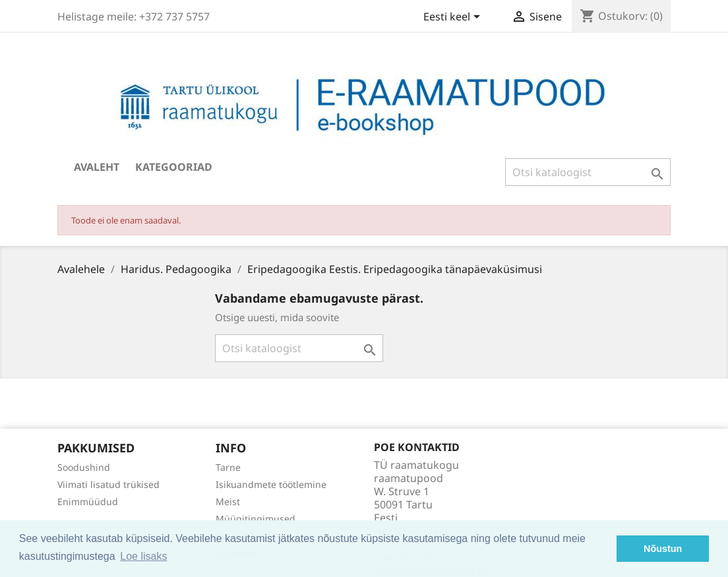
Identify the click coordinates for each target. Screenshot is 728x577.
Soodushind (84, 467)
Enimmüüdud (88, 501)
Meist (228, 501)
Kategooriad (174, 167)
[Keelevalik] (454, 18)
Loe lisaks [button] (143, 556)
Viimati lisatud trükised (108, 484)
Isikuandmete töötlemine (271, 484)
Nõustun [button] (663, 549)
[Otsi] (588, 172)
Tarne (228, 467)
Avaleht (97, 167)
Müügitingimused (256, 519)
